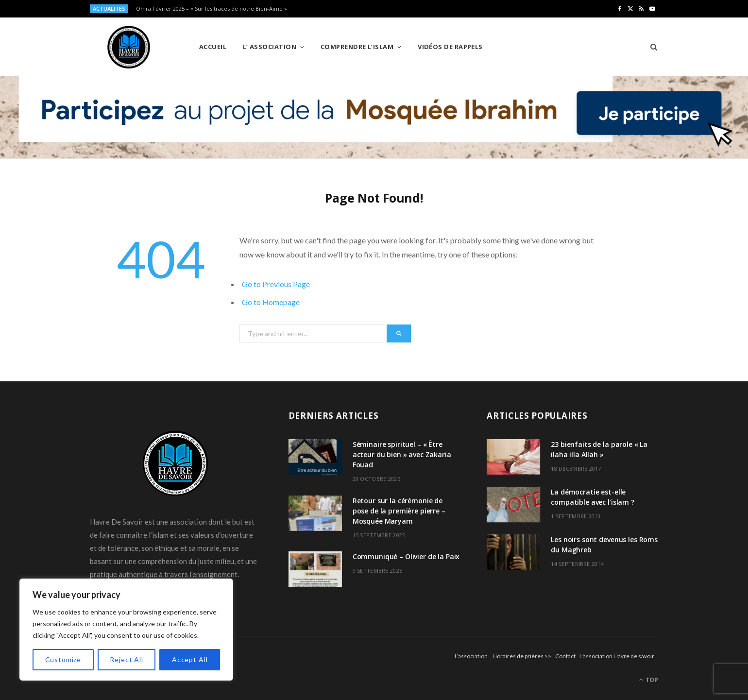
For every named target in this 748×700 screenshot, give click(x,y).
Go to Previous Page (276, 284)
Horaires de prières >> (522, 656)
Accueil (213, 47)
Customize (63, 659)
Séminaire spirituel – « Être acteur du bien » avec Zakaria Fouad (402, 454)
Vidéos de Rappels (450, 47)
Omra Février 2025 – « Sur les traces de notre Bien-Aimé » (212, 9)
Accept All (190, 659)
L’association (471, 656)
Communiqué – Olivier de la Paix (406, 556)
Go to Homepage (271, 302)
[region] (126, 630)
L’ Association (270, 47)
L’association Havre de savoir (617, 656)
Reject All (126, 659)
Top (649, 680)
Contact (565, 656)
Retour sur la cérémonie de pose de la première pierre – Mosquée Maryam (399, 511)
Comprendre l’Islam (357, 47)
